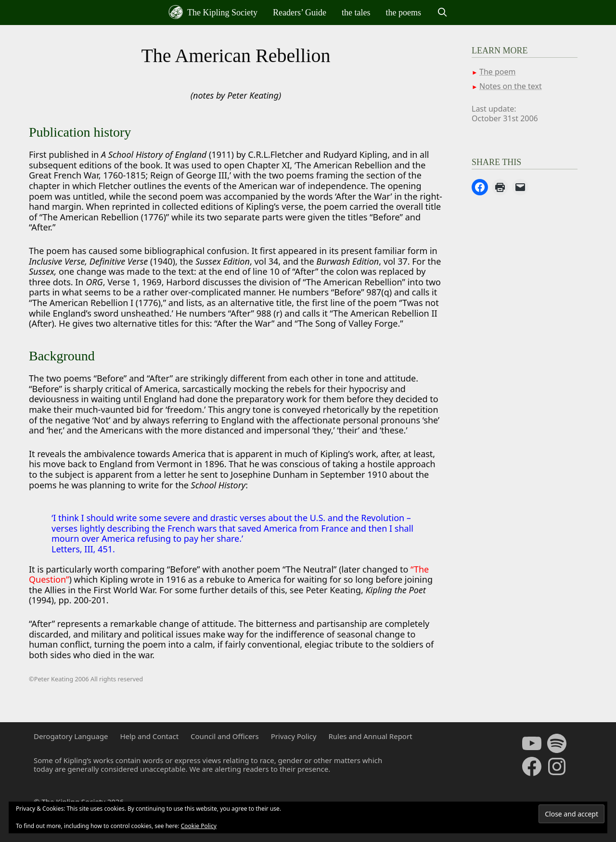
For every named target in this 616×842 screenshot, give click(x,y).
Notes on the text (511, 86)
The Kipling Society (213, 12)
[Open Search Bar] (442, 13)
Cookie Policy (199, 826)
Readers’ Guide (300, 13)
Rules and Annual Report (370, 736)
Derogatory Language (71, 736)
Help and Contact (149, 736)
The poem (497, 72)
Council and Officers (225, 736)
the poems (404, 13)
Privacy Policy (294, 736)
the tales (356, 13)
